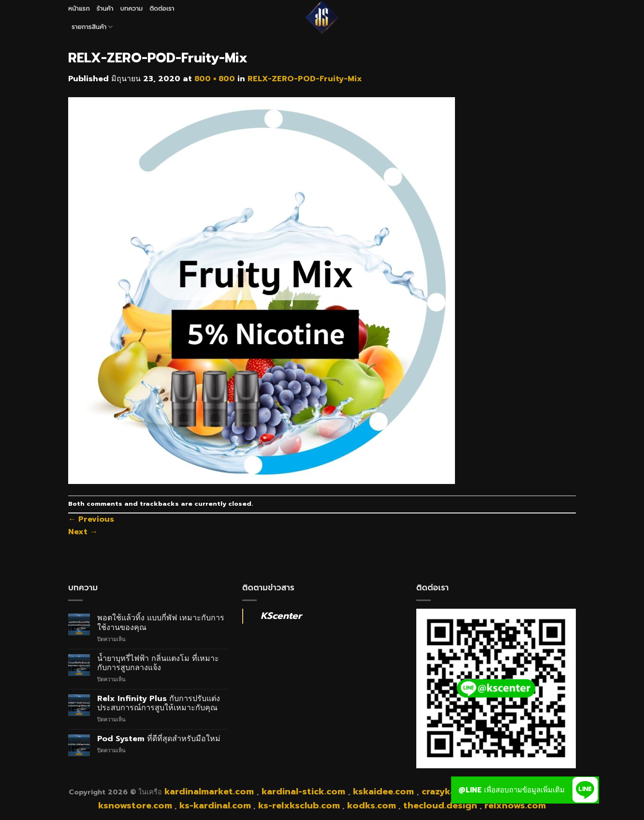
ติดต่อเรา (162, 8)
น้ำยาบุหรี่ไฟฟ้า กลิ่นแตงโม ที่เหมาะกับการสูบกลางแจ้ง (158, 663)
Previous (91, 519)
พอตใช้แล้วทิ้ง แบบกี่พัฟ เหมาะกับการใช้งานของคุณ (161, 623)
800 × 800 (215, 79)
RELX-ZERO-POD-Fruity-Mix (305, 79)
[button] (585, 790)
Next (83, 532)
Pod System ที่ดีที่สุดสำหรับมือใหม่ (159, 739)
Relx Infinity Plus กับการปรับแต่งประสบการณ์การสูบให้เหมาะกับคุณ (159, 703)
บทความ (131, 8)
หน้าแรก (79, 8)
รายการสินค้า (92, 27)
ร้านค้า (105, 8)
